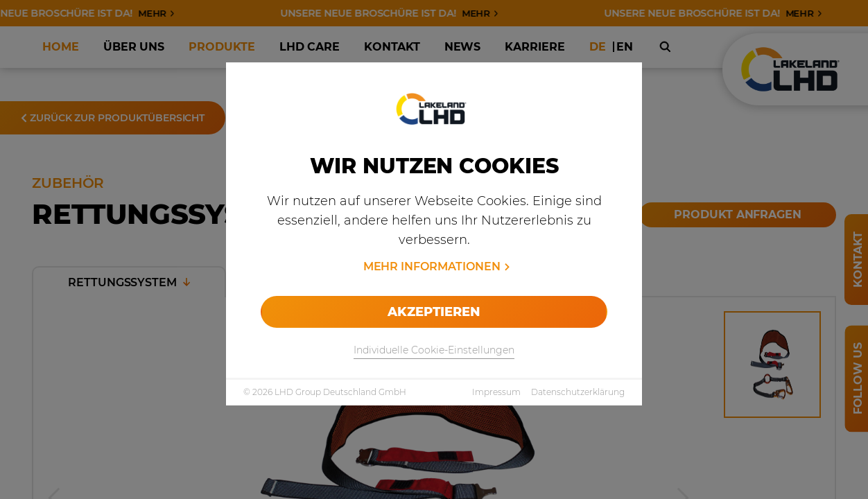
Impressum (496, 392)
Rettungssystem (129, 282)
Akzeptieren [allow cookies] (434, 312)
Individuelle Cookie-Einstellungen (434, 350)
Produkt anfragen (738, 215)
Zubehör (237, 56)
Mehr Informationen (432, 266)
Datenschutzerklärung (578, 392)
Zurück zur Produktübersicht (113, 118)
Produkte (88, 56)
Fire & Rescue (163, 56)
